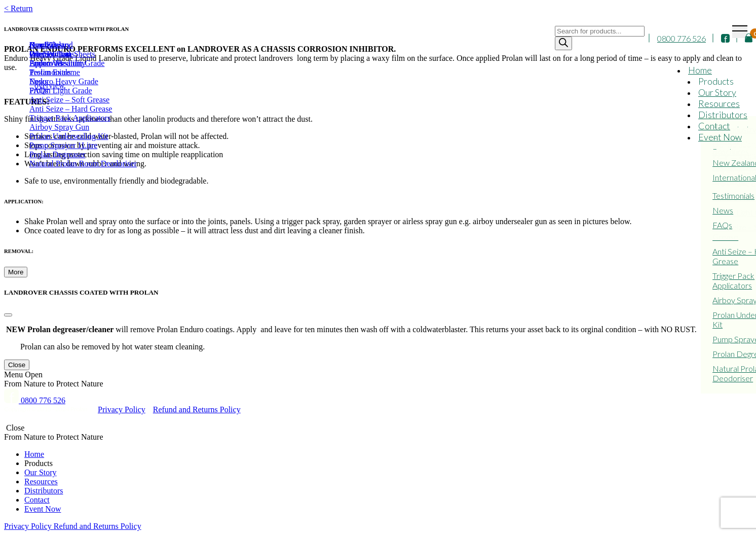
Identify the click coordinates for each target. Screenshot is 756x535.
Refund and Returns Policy (197, 409)
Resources (719, 103)
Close (17, 365)
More (16, 272)
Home (700, 70)
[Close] (8, 315)
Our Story (717, 92)
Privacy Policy (122, 409)
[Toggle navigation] (740, 32)
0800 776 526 (682, 38)
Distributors (723, 115)
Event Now (720, 137)
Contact (714, 126)
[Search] (563, 43)
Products (716, 81)
